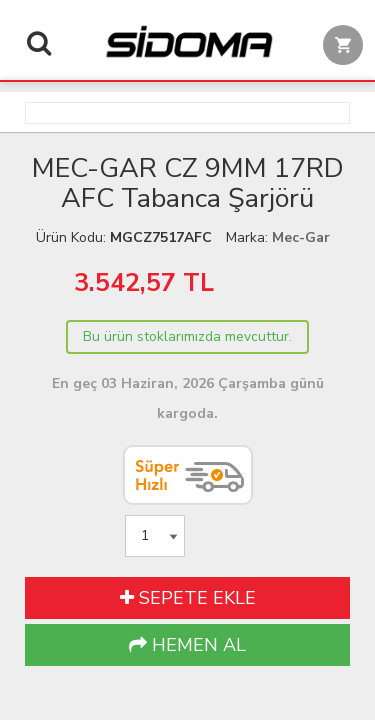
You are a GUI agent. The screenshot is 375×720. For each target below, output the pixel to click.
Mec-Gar (301, 237)
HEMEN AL (187, 645)
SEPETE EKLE (188, 598)
